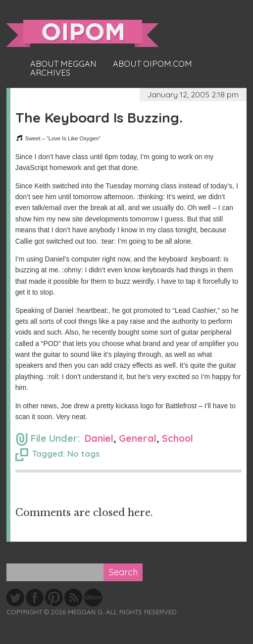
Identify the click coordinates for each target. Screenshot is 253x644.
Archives (50, 73)
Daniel (99, 438)
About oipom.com (152, 64)
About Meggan (63, 64)
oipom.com (82, 33)
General (138, 438)
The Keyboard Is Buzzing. (99, 117)
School (177, 438)
